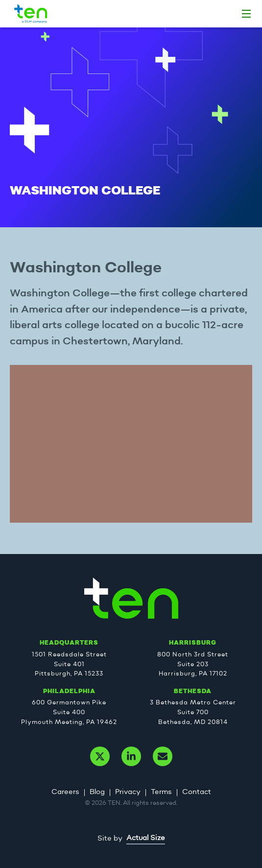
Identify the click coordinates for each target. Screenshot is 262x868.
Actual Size (146, 838)
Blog (97, 792)
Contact (197, 792)
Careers (65, 792)
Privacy (128, 792)
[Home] (246, 14)
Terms (161, 792)
